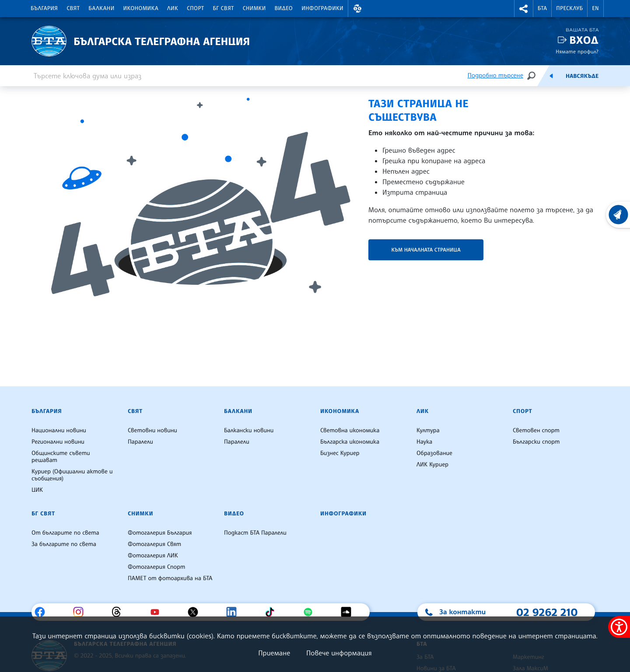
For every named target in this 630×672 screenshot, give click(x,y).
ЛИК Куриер (432, 465)
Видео (284, 8)
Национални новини (59, 430)
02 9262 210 (547, 612)
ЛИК (173, 8)
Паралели (140, 442)
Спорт (195, 8)
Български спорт (536, 442)
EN (595, 8)
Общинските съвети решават (61, 457)
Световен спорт (536, 430)
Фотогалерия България (160, 533)
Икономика (141, 8)
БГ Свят (224, 8)
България (44, 8)
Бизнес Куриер (340, 453)
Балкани (101, 8)
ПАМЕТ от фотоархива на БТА (170, 578)
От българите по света (65, 533)
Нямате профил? (577, 51)
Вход (584, 40)
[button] (357, 9)
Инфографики (322, 8)
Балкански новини (249, 430)
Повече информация (339, 653)
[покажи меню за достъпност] (619, 627)
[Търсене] (531, 75)
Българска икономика (350, 442)
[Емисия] (551, 76)
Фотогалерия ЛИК (153, 556)
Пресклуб (569, 8)
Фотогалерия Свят (154, 544)
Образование (434, 453)
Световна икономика (350, 430)
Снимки (254, 8)
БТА (542, 8)
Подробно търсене (495, 75)
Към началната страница (426, 250)
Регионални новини (58, 442)
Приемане (274, 653)
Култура (428, 430)
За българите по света (64, 544)
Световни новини (152, 430)
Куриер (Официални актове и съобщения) (72, 475)
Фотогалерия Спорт (156, 567)
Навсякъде (582, 76)
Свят (73, 8)
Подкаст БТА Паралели (255, 533)
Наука (424, 442)
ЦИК (37, 490)
